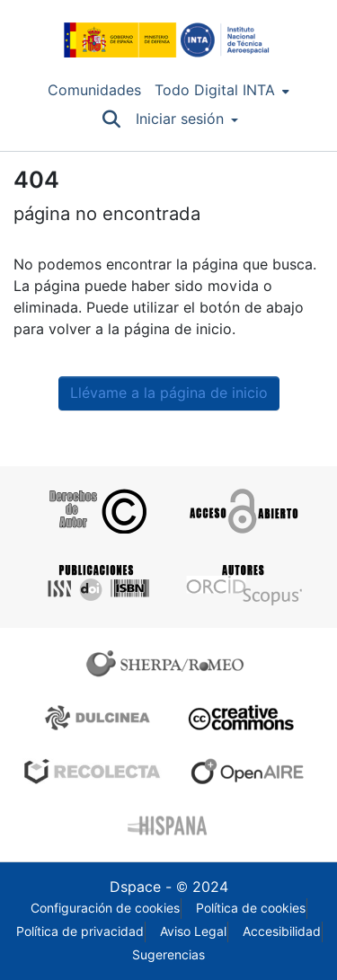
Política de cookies (251, 908)
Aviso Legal (193, 931)
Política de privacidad (80, 931)
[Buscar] (112, 119)
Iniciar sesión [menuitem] (180, 119)
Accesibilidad (282, 931)
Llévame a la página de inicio (169, 393)
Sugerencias (168, 955)
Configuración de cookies (105, 908)
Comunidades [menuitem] (94, 90)
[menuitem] (222, 91)
